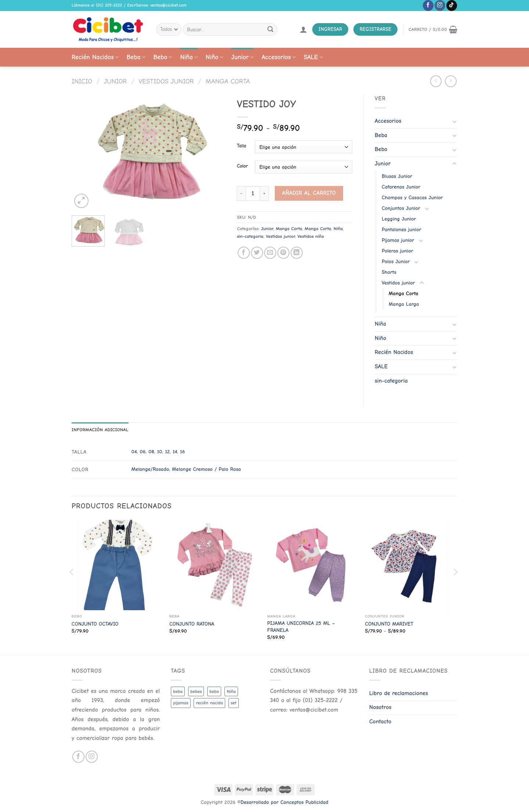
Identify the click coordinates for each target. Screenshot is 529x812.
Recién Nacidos (95, 57)
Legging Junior (399, 219)
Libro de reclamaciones (399, 693)
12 (167, 452)
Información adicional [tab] (100, 430)
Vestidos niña (311, 236)
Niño (215, 57)
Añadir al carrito (309, 193)
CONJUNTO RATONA (192, 624)
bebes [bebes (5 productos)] (196, 691)
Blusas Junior (397, 176)
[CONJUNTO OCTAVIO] (117, 565)
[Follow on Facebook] (428, 6)
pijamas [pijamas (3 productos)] (181, 703)
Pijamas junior (398, 240)
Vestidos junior (166, 81)
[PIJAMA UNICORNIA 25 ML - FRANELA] (312, 565)
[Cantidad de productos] (253, 193)
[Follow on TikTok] (452, 6)
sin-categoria (250, 236)
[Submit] (270, 29)
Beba (136, 57)
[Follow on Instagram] (440, 6)
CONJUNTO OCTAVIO (95, 624)
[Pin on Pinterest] (283, 253)
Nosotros (380, 707)
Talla (242, 146)
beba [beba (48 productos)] (178, 691)
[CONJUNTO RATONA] (215, 565)
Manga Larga (404, 304)
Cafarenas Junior (401, 187)
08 (151, 452)
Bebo (163, 57)
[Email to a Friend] (270, 253)
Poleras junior (397, 251)
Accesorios (279, 57)
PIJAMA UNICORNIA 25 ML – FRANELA (301, 627)
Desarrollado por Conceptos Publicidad (285, 802)
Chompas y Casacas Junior (412, 198)
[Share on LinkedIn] (297, 253)
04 (134, 452)
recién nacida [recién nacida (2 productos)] (209, 703)
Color (242, 166)
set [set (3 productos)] (234, 703)
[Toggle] (454, 121)
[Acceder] (303, 29)
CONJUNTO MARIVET (389, 624)
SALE (313, 57)
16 (182, 452)
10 (159, 452)
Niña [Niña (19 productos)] (231, 691)
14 (175, 452)
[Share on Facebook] (244, 253)
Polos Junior (396, 262)
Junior (243, 57)
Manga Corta (228, 81)
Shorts (389, 272)
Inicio (82, 81)
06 (143, 452)
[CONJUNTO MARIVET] (411, 565)
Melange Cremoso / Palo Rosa (206, 469)
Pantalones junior (401, 230)
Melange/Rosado (150, 469)
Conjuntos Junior (401, 208)
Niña (189, 57)
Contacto (380, 722)
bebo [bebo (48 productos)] (214, 691)
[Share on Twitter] (257, 253)
